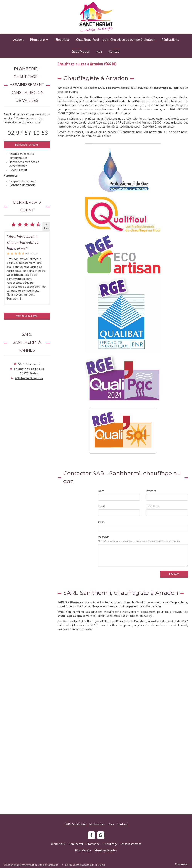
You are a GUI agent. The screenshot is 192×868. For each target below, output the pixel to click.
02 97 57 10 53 (28, 133)
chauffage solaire (175, 602)
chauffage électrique (99, 606)
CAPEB (101, 865)
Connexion (182, 864)
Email (102, 506)
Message (139, 539)
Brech (101, 616)
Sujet (101, 522)
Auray (148, 616)
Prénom (151, 491)
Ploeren (133, 616)
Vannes (91, 616)
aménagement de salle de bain (140, 606)
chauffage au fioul (70, 606)
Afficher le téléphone (29, 378)
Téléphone (153, 506)
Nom (101, 491)
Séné (110, 616)
